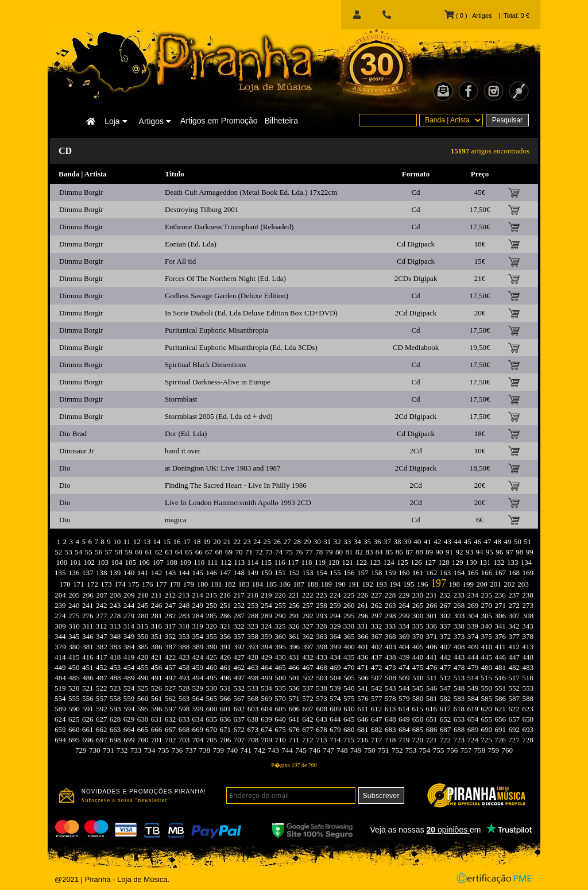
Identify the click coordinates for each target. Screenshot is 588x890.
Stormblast (181, 399)
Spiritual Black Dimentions (206, 365)
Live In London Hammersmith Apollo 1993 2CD (238, 502)
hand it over (183, 451)
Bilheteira (281, 121)
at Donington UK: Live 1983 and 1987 (223, 468)
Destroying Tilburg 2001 (202, 209)
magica (176, 520)
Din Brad (73, 434)
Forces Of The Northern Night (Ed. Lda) (225, 278)
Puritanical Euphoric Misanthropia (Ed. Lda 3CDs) (241, 347)
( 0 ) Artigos (468, 16)
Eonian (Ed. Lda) (191, 244)
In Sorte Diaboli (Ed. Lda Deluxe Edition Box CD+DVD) (251, 313)
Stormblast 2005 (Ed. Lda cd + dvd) (219, 416)
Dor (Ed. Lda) (186, 434)
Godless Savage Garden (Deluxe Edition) (227, 296)
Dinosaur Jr (76, 451)
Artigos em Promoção (219, 121)
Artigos (155, 121)
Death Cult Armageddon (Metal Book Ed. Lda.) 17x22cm (251, 192)
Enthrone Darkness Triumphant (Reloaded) (229, 227)
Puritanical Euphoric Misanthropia (216, 330)
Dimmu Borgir (81, 192)
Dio (65, 468)
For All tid (180, 261)
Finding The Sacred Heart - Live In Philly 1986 (236, 485)
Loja (116, 121)
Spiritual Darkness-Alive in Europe (218, 382)
